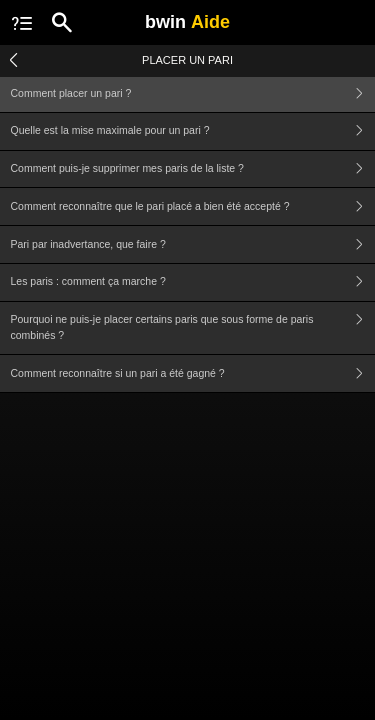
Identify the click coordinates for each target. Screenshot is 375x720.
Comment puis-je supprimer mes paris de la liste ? (193, 169)
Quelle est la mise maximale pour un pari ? (193, 131)
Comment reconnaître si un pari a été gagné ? (193, 373)
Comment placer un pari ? (193, 93)
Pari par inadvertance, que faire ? (193, 244)
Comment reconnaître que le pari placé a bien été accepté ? (193, 206)
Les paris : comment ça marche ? (193, 282)
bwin (187, 22)
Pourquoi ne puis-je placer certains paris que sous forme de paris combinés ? (193, 328)
